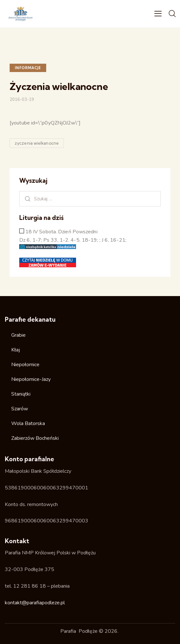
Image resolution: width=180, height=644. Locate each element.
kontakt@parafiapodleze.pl (35, 603)
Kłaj (16, 350)
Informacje (28, 68)
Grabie (18, 335)
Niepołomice (25, 365)
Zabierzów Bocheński (35, 438)
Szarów (20, 409)
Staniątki (21, 394)
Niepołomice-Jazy (31, 379)
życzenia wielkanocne (37, 143)
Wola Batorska (28, 423)
